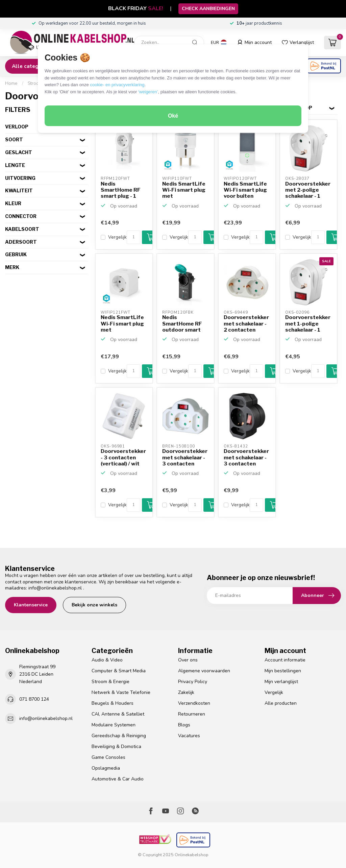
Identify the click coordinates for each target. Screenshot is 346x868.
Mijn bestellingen (283, 671)
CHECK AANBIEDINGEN (208, 9)
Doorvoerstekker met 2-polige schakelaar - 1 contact (308, 190)
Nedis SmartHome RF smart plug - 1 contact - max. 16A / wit (121, 190)
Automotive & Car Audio (118, 779)
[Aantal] (133, 237)
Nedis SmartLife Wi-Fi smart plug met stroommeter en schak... (184, 190)
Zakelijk (186, 692)
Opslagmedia (106, 768)
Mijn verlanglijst (281, 682)
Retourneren (192, 714)
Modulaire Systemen (114, 725)
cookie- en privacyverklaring (117, 85)
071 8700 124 (34, 699)
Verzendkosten (194, 703)
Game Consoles (108, 757)
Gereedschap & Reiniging (119, 736)
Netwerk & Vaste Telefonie (121, 692)
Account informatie (285, 660)
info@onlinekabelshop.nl (55, 588)
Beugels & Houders (113, 703)
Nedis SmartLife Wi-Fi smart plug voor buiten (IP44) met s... (245, 190)
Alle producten (281, 703)
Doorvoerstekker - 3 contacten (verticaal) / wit (123, 457)
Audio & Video (107, 660)
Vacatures (189, 736)
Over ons (188, 660)
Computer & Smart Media (119, 671)
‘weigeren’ (148, 92)
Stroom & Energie (110, 682)
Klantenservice (31, 605)
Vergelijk (117, 237)
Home (11, 83)
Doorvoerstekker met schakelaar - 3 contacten (185, 457)
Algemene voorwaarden (204, 671)
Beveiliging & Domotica (116, 746)
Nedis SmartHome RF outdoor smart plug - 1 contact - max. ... (184, 324)
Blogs (184, 725)
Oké (173, 116)
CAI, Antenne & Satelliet (118, 714)
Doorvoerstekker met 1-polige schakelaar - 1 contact (308, 324)
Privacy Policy (193, 682)
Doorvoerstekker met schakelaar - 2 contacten (246, 324)
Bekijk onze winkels (94, 605)
